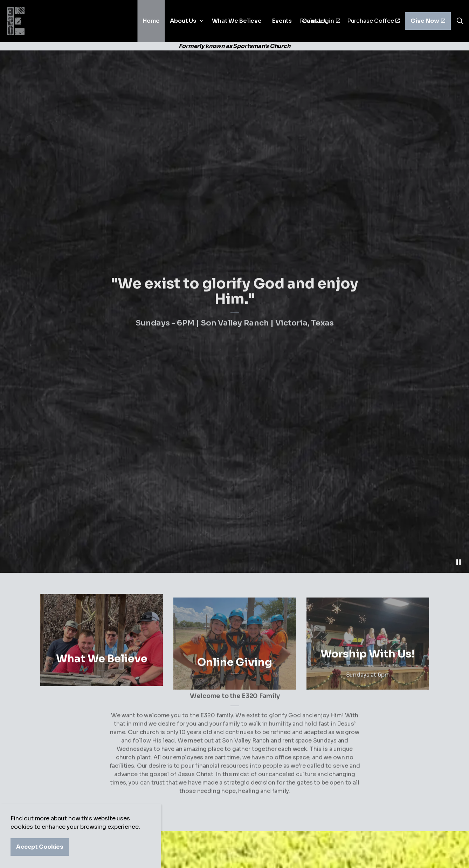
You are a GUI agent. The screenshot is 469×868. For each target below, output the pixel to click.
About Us (183, 21)
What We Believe (237, 21)
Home (151, 21)
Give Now (428, 21)
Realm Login (320, 21)
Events (282, 21)
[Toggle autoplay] (458, 562)
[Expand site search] (460, 21)
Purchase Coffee (374, 21)
